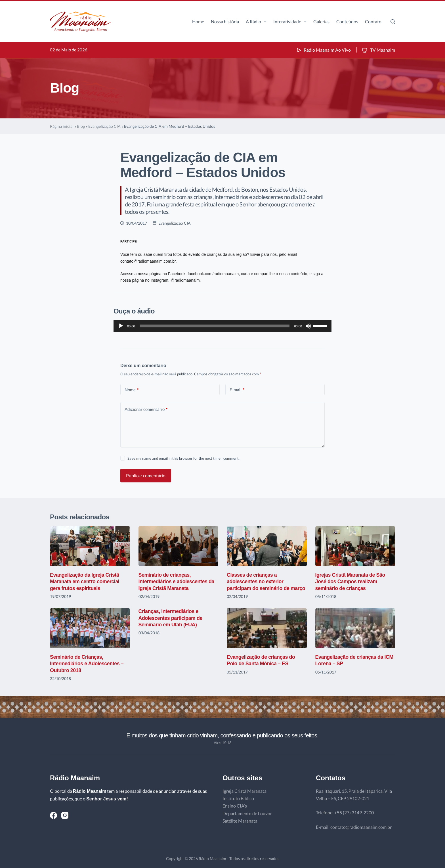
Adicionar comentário (146, 409)
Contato (373, 21)
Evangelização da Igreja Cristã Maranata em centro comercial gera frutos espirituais (85, 582)
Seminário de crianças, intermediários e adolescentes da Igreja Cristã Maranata (177, 582)
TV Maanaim (378, 50)
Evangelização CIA (104, 126)
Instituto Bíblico (238, 798)
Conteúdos (347, 21)
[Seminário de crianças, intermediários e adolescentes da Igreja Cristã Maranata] (179, 546)
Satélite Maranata (240, 821)
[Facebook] (53, 815)
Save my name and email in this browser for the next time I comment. (183, 458)
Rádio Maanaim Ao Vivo (323, 50)
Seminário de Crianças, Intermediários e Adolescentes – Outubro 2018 (87, 664)
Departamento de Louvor (247, 813)
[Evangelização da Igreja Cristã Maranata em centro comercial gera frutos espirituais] (90, 546)
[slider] (215, 326)
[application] (222, 326)
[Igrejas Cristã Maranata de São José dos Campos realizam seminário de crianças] (355, 546)
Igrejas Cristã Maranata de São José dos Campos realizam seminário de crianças (351, 582)
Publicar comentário (146, 475)
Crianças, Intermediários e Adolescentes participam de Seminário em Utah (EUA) (171, 618)
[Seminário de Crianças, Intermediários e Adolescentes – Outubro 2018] (90, 628)
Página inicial (62, 126)
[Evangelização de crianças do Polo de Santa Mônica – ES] (267, 628)
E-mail (237, 390)
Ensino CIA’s (235, 806)
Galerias (321, 21)
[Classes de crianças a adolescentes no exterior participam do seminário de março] (267, 546)
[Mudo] (308, 326)
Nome (132, 390)
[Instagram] (65, 815)
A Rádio (257, 22)
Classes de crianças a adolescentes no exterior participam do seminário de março (266, 582)
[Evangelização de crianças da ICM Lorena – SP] (355, 628)
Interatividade (291, 22)
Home (198, 21)
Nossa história (225, 21)
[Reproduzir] (121, 326)
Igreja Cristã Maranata (244, 791)
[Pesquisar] (393, 22)
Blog (81, 126)
